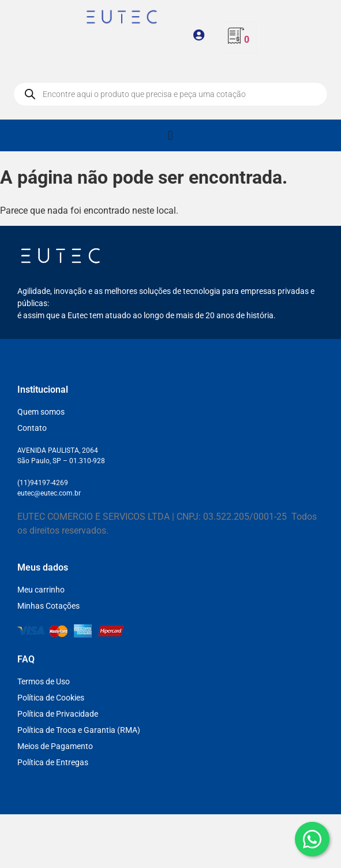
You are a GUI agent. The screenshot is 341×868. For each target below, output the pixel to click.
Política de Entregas (53, 762)
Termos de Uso (44, 681)
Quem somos (41, 412)
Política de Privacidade (58, 714)
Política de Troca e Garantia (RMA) (79, 730)
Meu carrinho (41, 590)
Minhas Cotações (48, 606)
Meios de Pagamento (55, 746)
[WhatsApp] (312, 839)
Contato (32, 428)
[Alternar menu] (170, 135)
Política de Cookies (51, 698)
